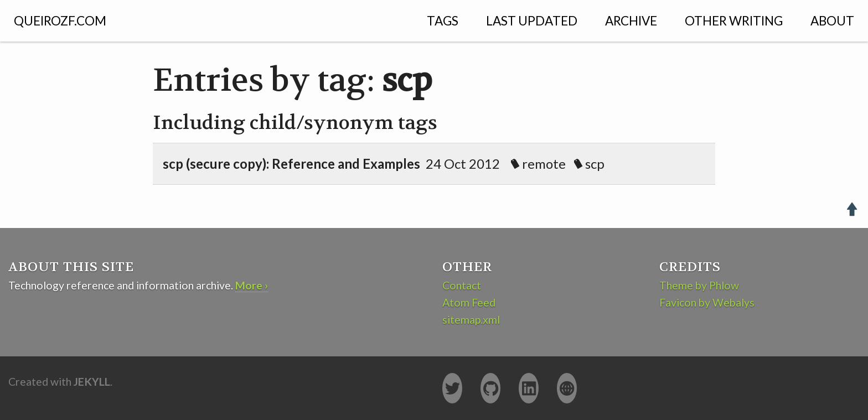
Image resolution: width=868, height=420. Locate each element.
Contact (462, 285)
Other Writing (734, 21)
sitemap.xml (471, 320)
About (832, 21)
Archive (631, 21)
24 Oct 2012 (392, 164)
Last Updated (532, 21)
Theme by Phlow (699, 285)
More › (252, 285)
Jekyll (92, 382)
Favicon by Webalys (707, 302)
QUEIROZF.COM (60, 21)
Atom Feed (469, 302)
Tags (443, 21)
